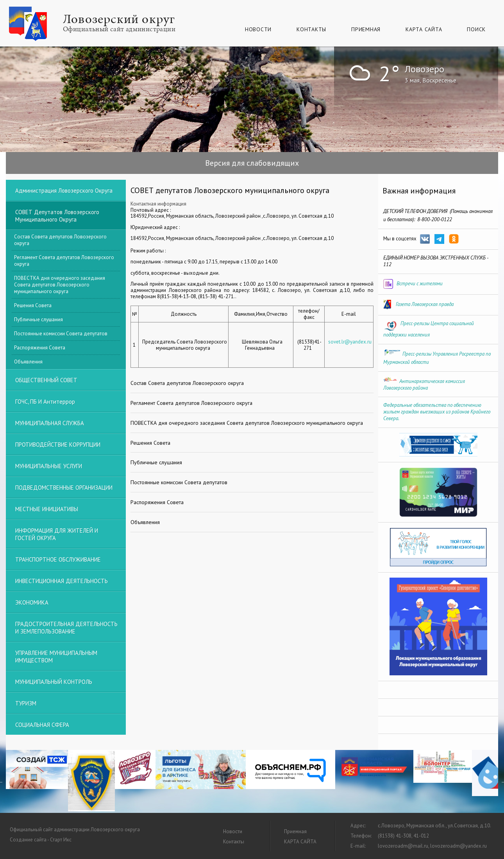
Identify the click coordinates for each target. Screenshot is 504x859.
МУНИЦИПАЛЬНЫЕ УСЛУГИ (49, 466)
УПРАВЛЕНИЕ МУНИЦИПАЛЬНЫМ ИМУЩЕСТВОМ (56, 657)
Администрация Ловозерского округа (64, 191)
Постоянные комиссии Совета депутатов (61, 334)
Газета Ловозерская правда (425, 304)
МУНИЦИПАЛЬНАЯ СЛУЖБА (50, 423)
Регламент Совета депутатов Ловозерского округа (64, 261)
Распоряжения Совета (40, 348)
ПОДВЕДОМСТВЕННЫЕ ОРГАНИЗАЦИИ (64, 488)
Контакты (311, 29)
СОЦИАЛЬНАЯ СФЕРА (42, 725)
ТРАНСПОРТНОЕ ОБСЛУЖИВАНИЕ (58, 559)
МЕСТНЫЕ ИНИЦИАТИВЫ (47, 509)
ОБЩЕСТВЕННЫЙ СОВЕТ (46, 380)
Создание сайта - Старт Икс (41, 840)
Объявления (28, 362)
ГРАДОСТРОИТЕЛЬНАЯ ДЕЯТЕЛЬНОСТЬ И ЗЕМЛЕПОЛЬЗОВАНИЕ (66, 628)
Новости (258, 29)
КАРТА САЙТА (424, 29)
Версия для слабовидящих (252, 163)
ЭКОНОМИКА (32, 602)
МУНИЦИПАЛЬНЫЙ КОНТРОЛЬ (54, 682)
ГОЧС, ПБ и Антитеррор (45, 402)
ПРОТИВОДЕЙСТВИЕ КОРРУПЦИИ (58, 445)
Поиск (476, 29)
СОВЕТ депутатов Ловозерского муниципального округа (57, 216)
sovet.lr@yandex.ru (350, 342)
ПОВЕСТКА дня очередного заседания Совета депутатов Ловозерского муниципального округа (60, 285)
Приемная (366, 29)
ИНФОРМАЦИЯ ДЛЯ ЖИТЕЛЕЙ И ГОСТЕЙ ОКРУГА (57, 534)
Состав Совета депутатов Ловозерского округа (60, 240)
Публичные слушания (38, 319)
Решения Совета (33, 305)
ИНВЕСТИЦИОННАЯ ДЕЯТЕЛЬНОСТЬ (62, 581)
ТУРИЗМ (26, 703)
